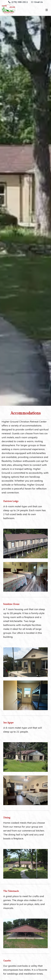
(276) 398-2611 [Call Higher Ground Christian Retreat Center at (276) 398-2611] (18, 2)
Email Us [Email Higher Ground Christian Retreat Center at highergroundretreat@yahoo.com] (37, 2)
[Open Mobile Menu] (47, 10)
